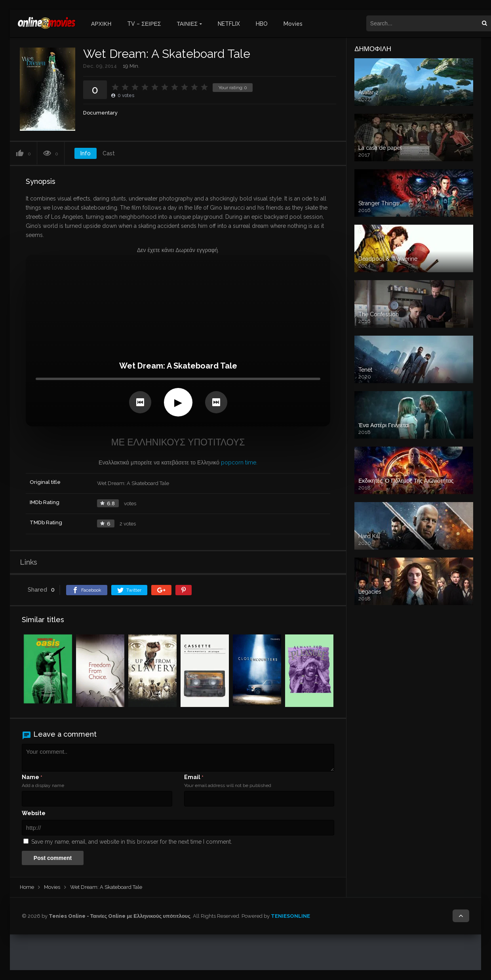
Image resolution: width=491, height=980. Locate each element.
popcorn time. (239, 462)
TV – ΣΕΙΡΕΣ (144, 24)
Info (86, 153)
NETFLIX (229, 24)
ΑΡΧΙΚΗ (101, 24)
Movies (293, 24)
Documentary (100, 113)
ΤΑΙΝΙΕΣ (187, 24)
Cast (109, 153)
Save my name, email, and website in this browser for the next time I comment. (132, 842)
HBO (262, 24)
